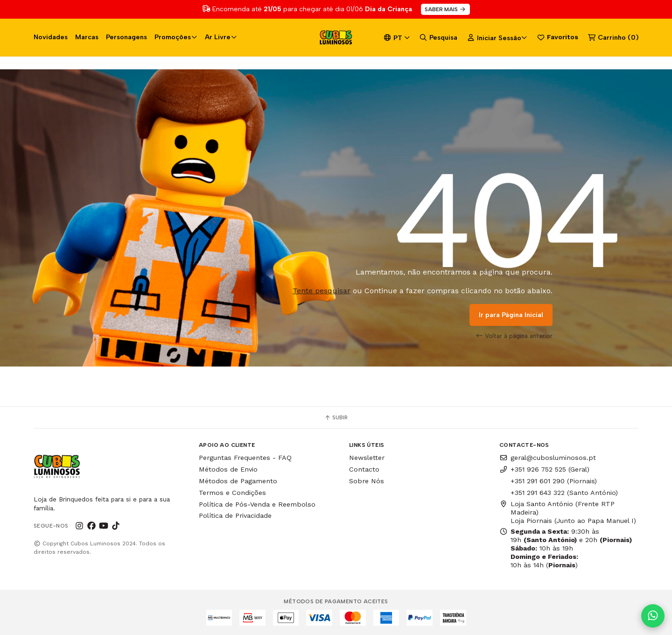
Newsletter (367, 458)
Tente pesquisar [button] (322, 291)
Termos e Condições (232, 493)
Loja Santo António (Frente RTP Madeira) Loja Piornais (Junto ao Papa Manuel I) (568, 512)
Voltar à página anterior (514, 336)
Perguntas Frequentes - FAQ (245, 458)
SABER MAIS (445, 9)
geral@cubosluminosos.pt (548, 458)
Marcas (87, 37)
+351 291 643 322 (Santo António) (564, 493)
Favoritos (557, 37)
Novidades (51, 37)
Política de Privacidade (235, 515)
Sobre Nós (367, 481)
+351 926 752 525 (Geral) (544, 469)
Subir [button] (336, 417)
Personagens (126, 37)
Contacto (364, 469)
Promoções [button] (176, 37)
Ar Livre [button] (221, 37)
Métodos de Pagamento (238, 481)
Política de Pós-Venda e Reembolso (257, 504)
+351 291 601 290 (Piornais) (554, 481)
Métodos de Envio (228, 469)
